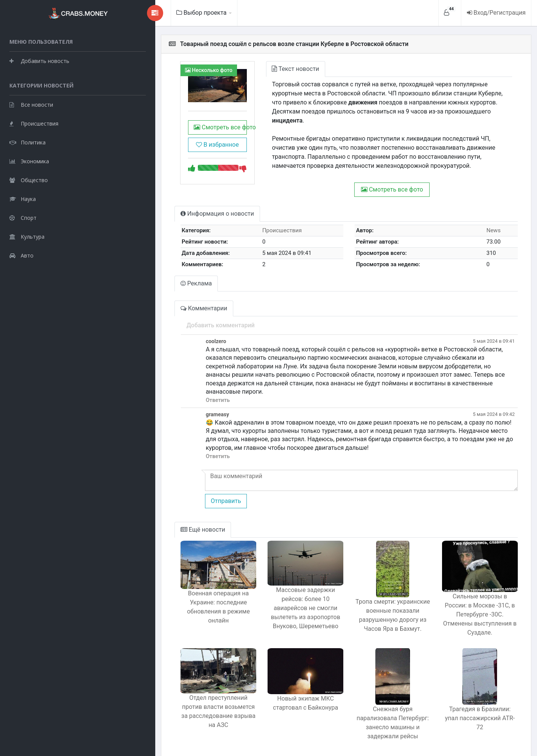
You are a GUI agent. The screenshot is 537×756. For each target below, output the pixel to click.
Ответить (168, 387)
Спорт (23, 217)
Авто (21, 255)
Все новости (31, 104)
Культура (27, 236)
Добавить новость (39, 60)
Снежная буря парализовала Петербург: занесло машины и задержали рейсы (374, 705)
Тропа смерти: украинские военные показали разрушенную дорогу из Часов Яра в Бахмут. (374, 602)
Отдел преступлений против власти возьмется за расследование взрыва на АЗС (175, 701)
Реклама (147, 278)
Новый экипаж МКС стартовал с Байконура (275, 698)
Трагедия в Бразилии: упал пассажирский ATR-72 (474, 701)
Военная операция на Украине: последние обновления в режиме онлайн (175, 596)
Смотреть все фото (175, 134)
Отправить (176, 487)
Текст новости (259, 69)
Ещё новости (154, 516)
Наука (23, 198)
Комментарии (155, 303)
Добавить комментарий (171, 320)
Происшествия (34, 123)
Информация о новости (168, 208)
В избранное (174, 151)
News (489, 225)
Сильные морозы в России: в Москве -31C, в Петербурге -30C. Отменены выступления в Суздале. (474, 602)
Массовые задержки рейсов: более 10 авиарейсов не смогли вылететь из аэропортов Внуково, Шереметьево (275, 602)
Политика (28, 142)
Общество (29, 179)
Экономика (29, 160)
